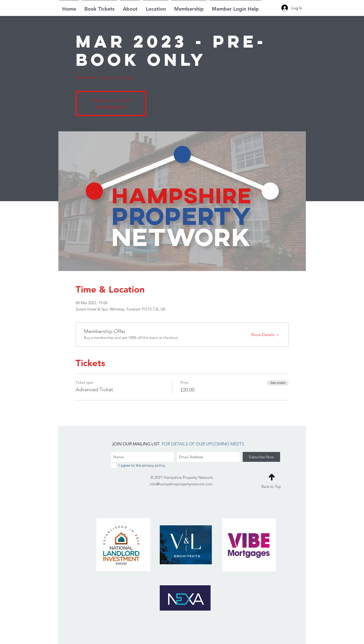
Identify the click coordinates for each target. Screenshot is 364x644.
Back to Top (271, 486)
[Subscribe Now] (261, 457)
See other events (111, 106)
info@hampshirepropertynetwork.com (181, 484)
